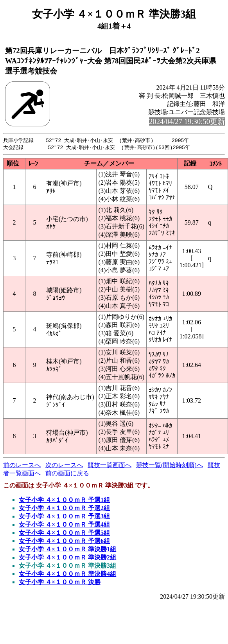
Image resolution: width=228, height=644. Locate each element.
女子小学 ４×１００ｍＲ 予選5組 (64, 533)
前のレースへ (22, 466)
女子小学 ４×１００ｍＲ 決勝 (60, 583)
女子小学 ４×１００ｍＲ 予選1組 (64, 501)
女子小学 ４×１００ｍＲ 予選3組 (64, 517)
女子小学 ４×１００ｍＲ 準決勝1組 (67, 550)
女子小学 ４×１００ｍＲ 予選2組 (64, 509)
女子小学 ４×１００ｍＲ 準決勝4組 (67, 575)
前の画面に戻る (67, 474)
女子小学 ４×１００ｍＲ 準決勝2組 (67, 558)
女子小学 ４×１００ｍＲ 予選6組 (64, 542)
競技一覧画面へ (110, 466)
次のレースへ (64, 466)
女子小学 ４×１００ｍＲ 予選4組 (64, 525)
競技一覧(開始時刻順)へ (170, 466)
